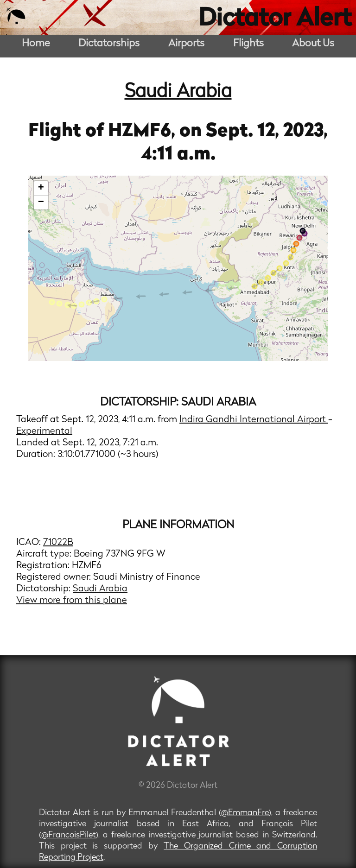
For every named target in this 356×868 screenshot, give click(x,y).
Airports (186, 44)
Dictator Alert (275, 19)
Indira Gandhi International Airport (254, 420)
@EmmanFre (245, 813)
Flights (248, 44)
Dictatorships (109, 44)
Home (36, 44)
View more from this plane (72, 601)
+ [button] (41, 188)
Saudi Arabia (178, 92)
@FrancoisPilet (69, 835)
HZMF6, (144, 132)
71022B (58, 543)
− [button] (41, 203)
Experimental (44, 431)
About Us (313, 44)
